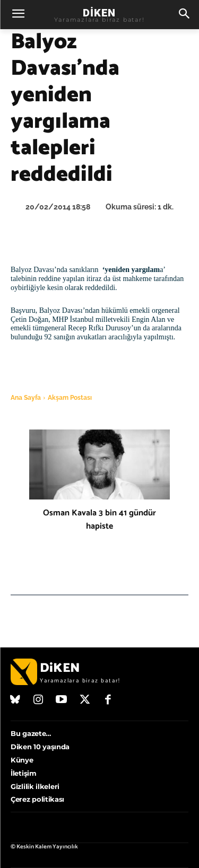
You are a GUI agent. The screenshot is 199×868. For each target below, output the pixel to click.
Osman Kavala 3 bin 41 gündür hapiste (99, 520)
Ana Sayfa (26, 398)
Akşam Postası (70, 398)
